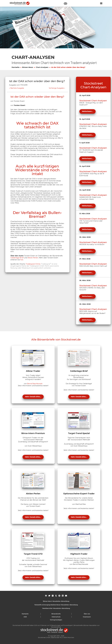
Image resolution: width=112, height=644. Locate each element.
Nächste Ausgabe (17, 88)
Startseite (16, 67)
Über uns (87, 614)
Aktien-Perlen (33, 258)
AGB (25, 617)
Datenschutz (56, 617)
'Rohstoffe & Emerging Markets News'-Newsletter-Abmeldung (56, 605)
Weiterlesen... (87, 111)
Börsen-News (28, 67)
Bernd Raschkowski (35, 384)
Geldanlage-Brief (17, 258)
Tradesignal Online (33, 264)
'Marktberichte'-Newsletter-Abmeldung (56, 608)
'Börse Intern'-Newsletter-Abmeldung (56, 601)
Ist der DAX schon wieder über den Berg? (68, 67)
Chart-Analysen (42, 67)
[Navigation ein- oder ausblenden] (101, 3)
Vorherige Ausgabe (56, 88)
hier (22, 260)
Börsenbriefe (56, 614)
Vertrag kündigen (56, 620)
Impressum (87, 617)
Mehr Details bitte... (33, 397)
